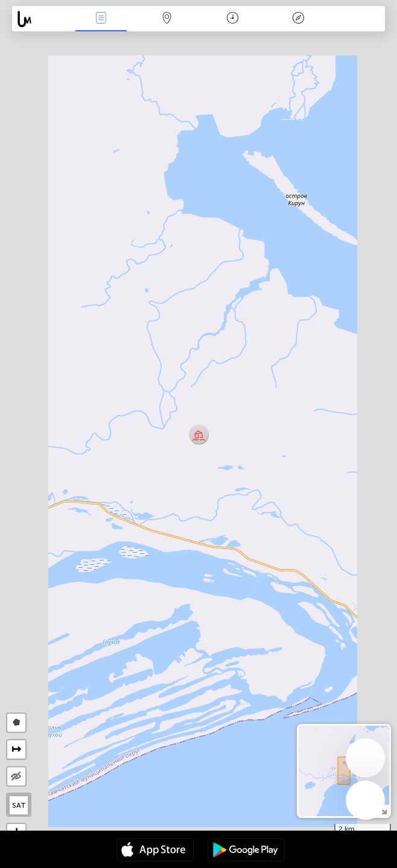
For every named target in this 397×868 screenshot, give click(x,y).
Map (167, 19)
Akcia (101, 19)
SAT (19, 805)
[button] (199, 434)
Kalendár (233, 19)
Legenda (299, 19)
